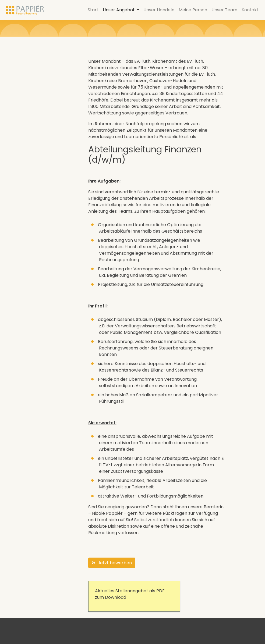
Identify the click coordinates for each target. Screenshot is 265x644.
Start (93, 10)
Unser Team (224, 10)
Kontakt (250, 10)
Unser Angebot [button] (119, 10)
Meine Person (193, 10)
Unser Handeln (159, 10)
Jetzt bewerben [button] (112, 563)
